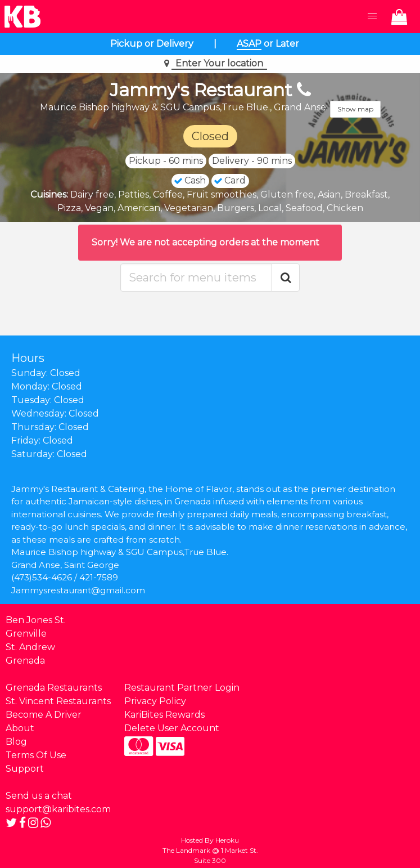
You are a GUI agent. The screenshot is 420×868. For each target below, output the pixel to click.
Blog (16, 742)
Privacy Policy (155, 701)
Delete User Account (172, 728)
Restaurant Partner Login (182, 688)
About (20, 728)
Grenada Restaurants (54, 688)
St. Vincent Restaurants (58, 701)
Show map (355, 109)
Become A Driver (44, 715)
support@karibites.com (58, 809)
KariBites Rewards (164, 715)
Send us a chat (39, 796)
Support (25, 769)
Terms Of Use (36, 755)
